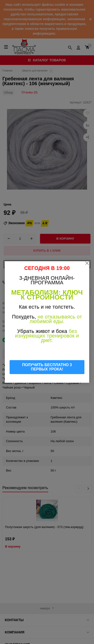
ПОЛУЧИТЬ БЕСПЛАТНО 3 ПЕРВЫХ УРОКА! (47, 367)
